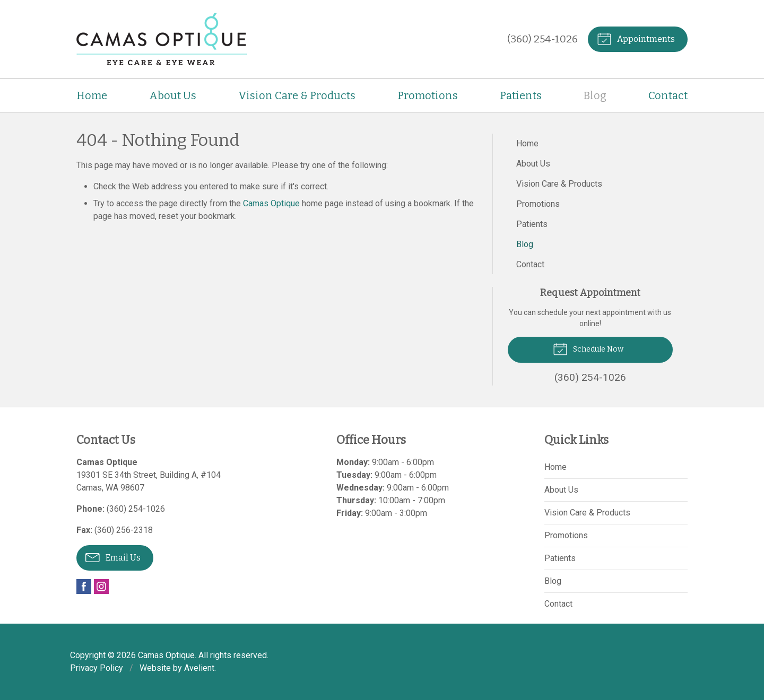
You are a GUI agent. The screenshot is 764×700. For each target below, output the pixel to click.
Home (92, 95)
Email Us (113, 557)
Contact (668, 95)
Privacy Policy (97, 668)
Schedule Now (588, 348)
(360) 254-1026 (542, 39)
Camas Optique (271, 203)
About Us (173, 95)
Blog (595, 95)
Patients (521, 95)
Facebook (84, 587)
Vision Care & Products (297, 95)
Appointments (636, 38)
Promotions (428, 95)
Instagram (101, 587)
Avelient (199, 668)
